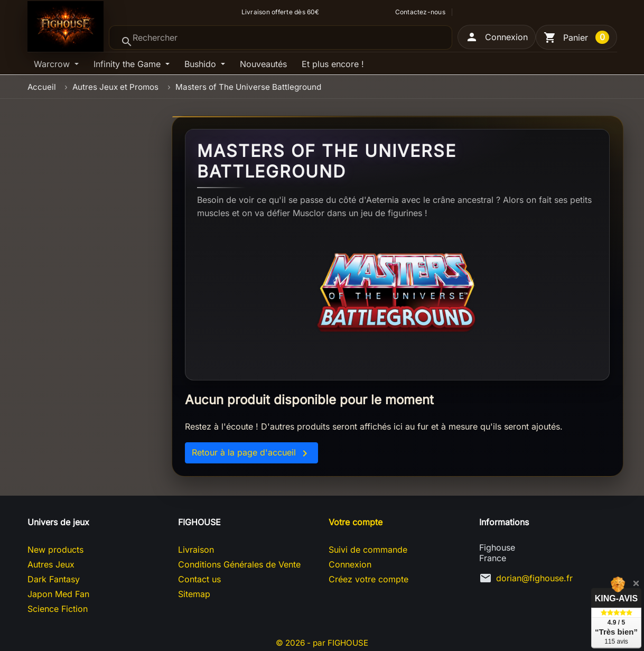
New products (55, 550)
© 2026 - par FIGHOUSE (322, 643)
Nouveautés (263, 64)
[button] (497, 37)
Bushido (202, 64)
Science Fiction (58, 609)
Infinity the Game (128, 64)
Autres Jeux (51, 564)
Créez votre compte (368, 579)
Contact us (199, 579)
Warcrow (53, 64)
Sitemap (194, 594)
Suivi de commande (368, 550)
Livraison (196, 550)
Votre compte (356, 522)
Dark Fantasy (54, 579)
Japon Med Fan (58, 594)
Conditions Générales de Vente (239, 564)
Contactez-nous (420, 12)
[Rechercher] (281, 38)
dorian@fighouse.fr (534, 578)
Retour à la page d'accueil (251, 453)
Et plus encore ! (333, 64)
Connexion (350, 564)
